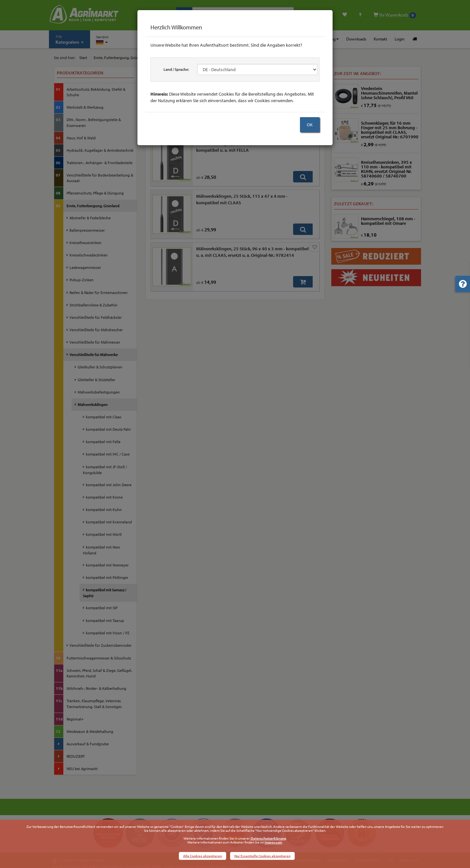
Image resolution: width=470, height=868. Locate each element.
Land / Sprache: (176, 69)
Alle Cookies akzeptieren (203, 856)
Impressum (273, 842)
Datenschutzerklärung (268, 838)
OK (310, 125)
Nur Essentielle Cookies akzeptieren (262, 856)
